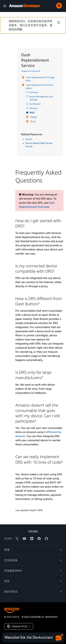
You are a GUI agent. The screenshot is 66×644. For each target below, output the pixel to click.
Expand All (36, 71)
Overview (34, 92)
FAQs (32, 113)
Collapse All (26, 71)
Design (33, 117)
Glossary (34, 108)
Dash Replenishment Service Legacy (40, 87)
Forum (29, 139)
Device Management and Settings (42, 98)
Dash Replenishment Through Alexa (40, 79)
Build (33, 121)
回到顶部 (33, 531)
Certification (35, 104)
